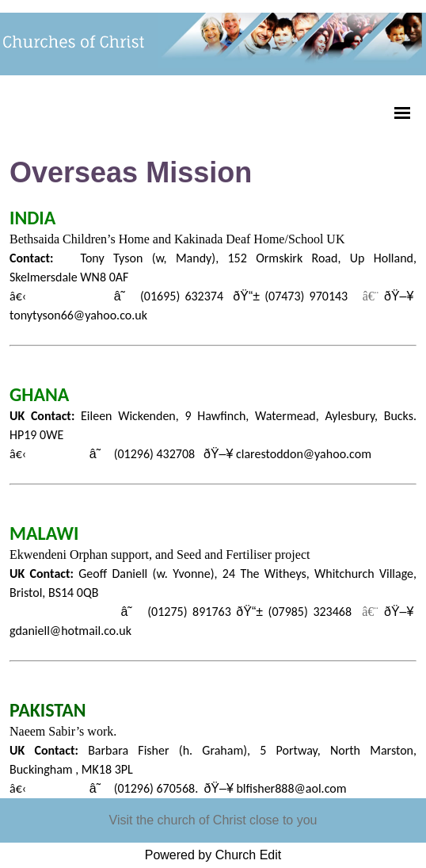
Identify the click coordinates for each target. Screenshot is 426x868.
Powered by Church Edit (213, 855)
